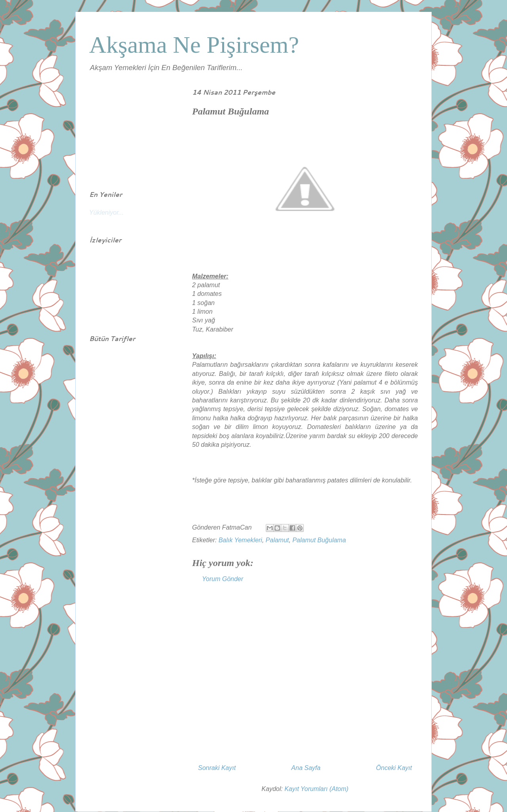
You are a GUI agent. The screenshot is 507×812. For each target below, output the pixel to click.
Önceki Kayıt (394, 768)
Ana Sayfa (306, 768)
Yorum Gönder (223, 579)
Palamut (277, 540)
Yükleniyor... (106, 213)
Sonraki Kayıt (217, 768)
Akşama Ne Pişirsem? (194, 45)
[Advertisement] (305, 678)
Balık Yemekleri (240, 540)
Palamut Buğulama (319, 540)
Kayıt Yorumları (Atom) (316, 789)
